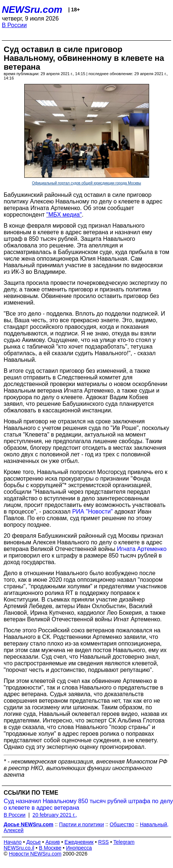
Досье (33, 842)
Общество (122, 824)
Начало (13, 842)
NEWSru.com (32, 10)
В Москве (50, 848)
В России (14, 25)
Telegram (124, 842)
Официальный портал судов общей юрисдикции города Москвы (86, 183)
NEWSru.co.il (19, 848)
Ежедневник (79, 842)
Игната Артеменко (142, 549)
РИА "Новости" (92, 512)
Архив (53, 842)
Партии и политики (82, 824)
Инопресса (79, 848)
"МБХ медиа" (64, 215)
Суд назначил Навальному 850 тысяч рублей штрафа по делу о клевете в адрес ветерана (88, 804)
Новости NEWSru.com (35, 854)
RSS (103, 842)
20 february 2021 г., (55, 815)
